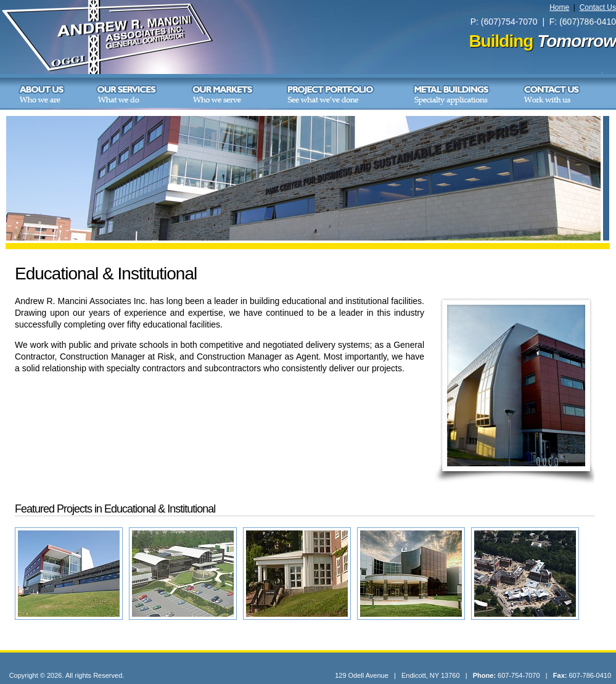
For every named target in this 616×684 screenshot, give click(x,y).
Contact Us (598, 7)
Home (559, 7)
